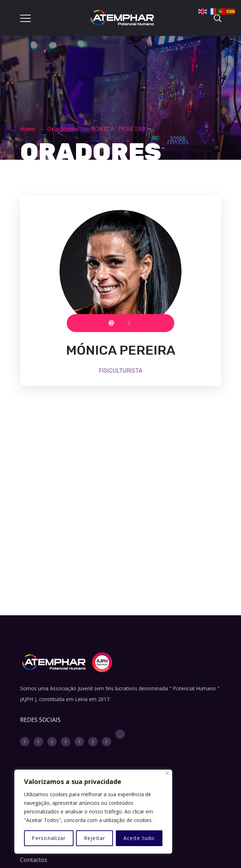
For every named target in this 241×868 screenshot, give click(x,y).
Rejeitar (95, 838)
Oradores (63, 129)
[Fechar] (167, 773)
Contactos (34, 860)
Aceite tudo (139, 838)
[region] (93, 812)
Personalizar (49, 838)
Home (28, 129)
